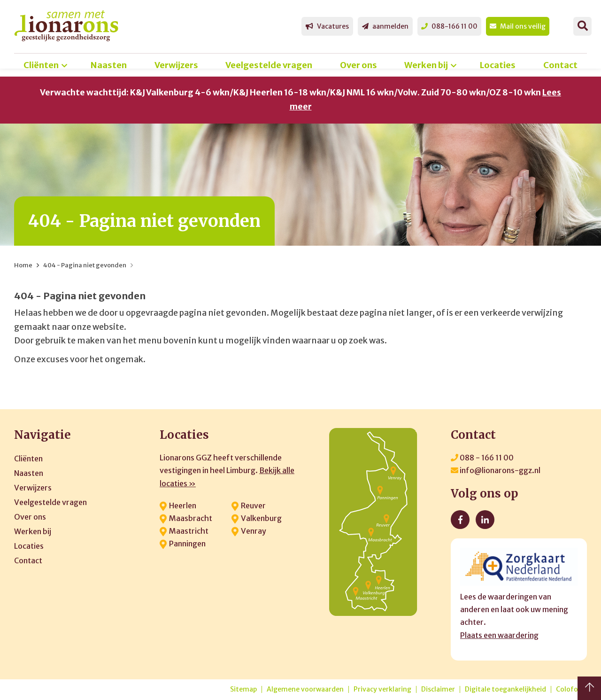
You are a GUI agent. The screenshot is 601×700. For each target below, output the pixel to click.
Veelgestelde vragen (269, 65)
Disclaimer (438, 689)
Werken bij (426, 65)
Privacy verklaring (382, 689)
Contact (560, 65)
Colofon (569, 689)
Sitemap (243, 689)
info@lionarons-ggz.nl (496, 470)
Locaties (498, 65)
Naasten (109, 65)
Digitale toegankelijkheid (505, 689)
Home (23, 265)
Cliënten (41, 65)
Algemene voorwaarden (305, 689)
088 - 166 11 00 (482, 458)
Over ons (358, 65)
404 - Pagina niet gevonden (85, 265)
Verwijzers (176, 65)
